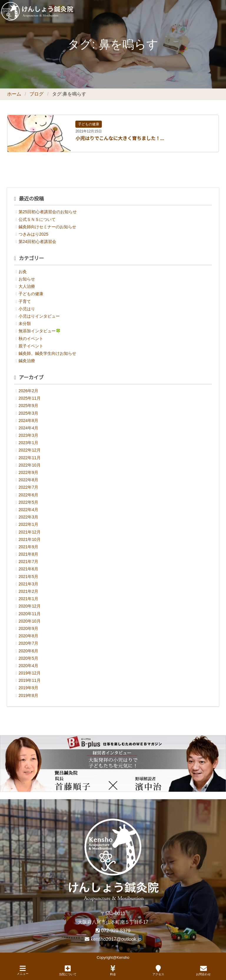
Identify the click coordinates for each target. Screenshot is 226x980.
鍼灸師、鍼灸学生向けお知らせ (47, 353)
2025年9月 (28, 406)
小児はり (27, 309)
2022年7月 (28, 487)
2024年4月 (28, 428)
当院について (68, 970)
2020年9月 (28, 628)
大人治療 (27, 286)
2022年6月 (28, 495)
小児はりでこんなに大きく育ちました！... (120, 138)
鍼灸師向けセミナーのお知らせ (47, 227)
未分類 (25, 324)
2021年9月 (28, 547)
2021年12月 (30, 532)
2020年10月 (30, 621)
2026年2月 (28, 391)
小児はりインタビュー (39, 316)
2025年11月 (30, 398)
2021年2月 (28, 591)
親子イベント (31, 346)
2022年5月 (28, 502)
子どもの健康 (89, 124)
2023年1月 (28, 443)
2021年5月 (28, 577)
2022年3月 (28, 517)
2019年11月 (30, 680)
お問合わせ (203, 970)
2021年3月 (28, 584)
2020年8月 (28, 636)
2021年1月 (28, 599)
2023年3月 (28, 435)
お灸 (23, 272)
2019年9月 (28, 688)
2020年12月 (30, 606)
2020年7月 (28, 643)
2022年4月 (28, 510)
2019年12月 (30, 673)
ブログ (36, 94)
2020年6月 (28, 651)
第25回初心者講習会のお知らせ (48, 212)
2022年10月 (30, 465)
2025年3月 (28, 413)
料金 (113, 970)
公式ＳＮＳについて (37, 219)
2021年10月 (30, 539)
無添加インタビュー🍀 (40, 331)
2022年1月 (28, 524)
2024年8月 (28, 421)
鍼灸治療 (27, 361)
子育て (25, 301)
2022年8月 (28, 480)
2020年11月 (30, 614)
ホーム (14, 94)
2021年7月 (28, 562)
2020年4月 (28, 666)
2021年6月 (28, 569)
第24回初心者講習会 (37, 242)
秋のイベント (31, 339)
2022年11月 (30, 458)
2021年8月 (28, 554)
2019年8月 (28, 695)
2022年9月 (28, 472)
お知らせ (27, 279)
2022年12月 (30, 450)
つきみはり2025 (33, 234)
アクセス (158, 970)
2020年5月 (28, 658)
